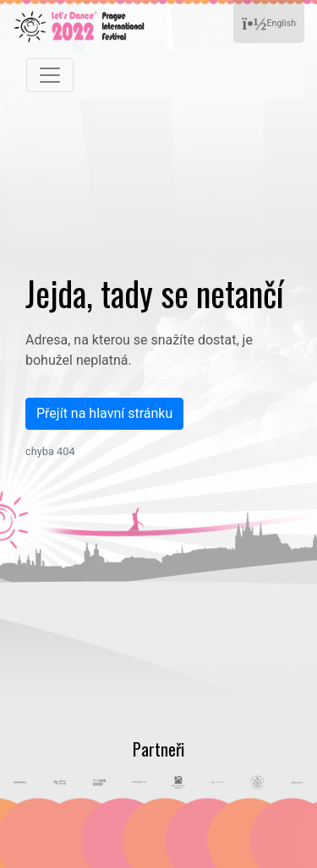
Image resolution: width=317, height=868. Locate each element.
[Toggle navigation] (50, 75)
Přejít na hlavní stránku (104, 413)
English (269, 24)
